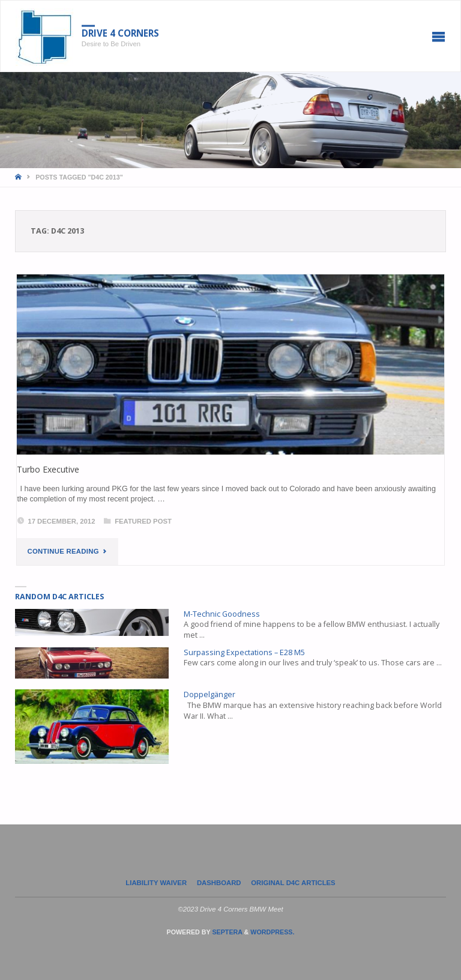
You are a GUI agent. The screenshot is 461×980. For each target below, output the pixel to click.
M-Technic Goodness (222, 614)
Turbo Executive (48, 469)
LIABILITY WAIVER (156, 883)
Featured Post (143, 521)
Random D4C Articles (59, 597)
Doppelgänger (209, 694)
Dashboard (219, 883)
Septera (226, 932)
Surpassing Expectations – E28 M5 (244, 652)
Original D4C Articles (293, 883)
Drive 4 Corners (120, 33)
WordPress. (272, 932)
